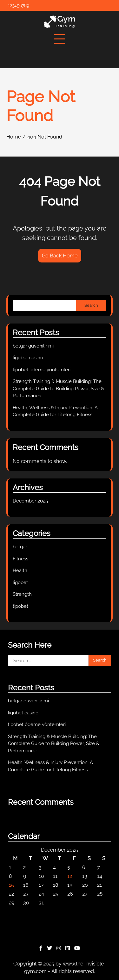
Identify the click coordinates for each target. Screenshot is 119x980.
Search (91, 305)
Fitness (20, 559)
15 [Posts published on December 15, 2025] (11, 885)
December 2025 (30, 501)
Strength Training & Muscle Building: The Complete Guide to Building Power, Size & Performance (58, 388)
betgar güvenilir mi (33, 346)
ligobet (20, 582)
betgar (20, 547)
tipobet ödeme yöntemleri (42, 370)
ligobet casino (28, 358)
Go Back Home (60, 256)
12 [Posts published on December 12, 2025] (70, 876)
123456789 (19, 5)
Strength (22, 594)
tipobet (20, 606)
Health (20, 570)
